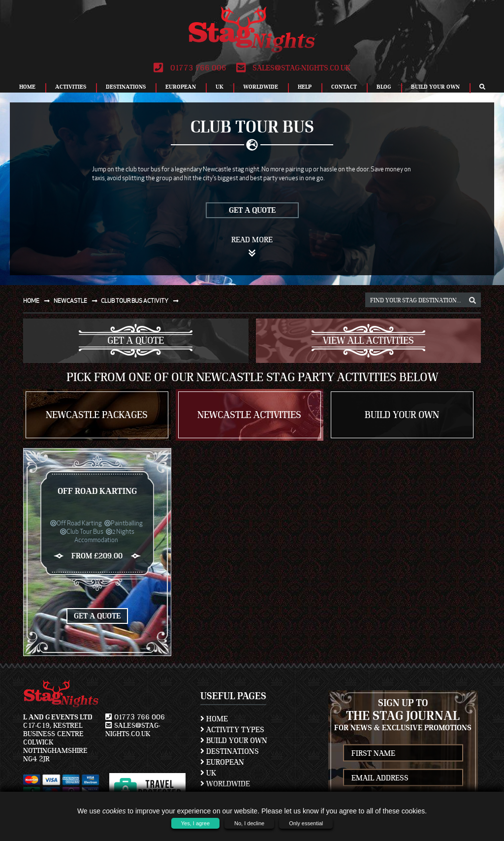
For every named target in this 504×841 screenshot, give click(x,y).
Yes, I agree (195, 823)
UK (220, 87)
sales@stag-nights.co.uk (293, 68)
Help (305, 87)
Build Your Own (435, 87)
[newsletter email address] (403, 778)
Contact (344, 87)
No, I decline (249, 823)
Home (27, 87)
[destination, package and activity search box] (423, 300)
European (181, 87)
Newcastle (78, 301)
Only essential (306, 823)
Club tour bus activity (142, 301)
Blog (384, 87)
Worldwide (261, 87)
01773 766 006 (190, 68)
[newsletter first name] (403, 753)
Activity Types (232, 730)
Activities (71, 87)
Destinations (126, 87)
